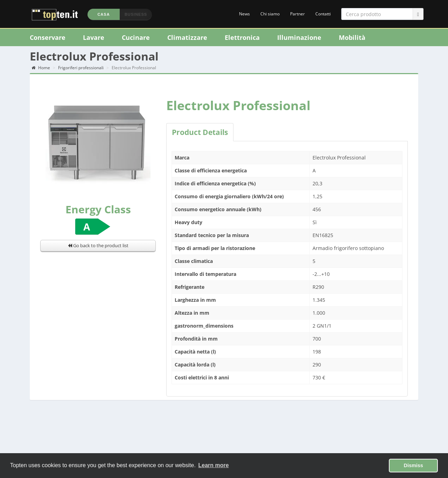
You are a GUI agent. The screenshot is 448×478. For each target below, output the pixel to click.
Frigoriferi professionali (81, 69)
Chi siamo (270, 14)
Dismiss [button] (414, 465)
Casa (103, 14)
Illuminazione (299, 37)
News (244, 14)
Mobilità (352, 37)
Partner (297, 14)
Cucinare (136, 37)
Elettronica (242, 37)
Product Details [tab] (200, 134)
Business (136, 14)
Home (41, 69)
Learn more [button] (214, 465)
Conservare (48, 37)
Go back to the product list (98, 247)
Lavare (94, 37)
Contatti (323, 14)
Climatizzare (187, 37)
